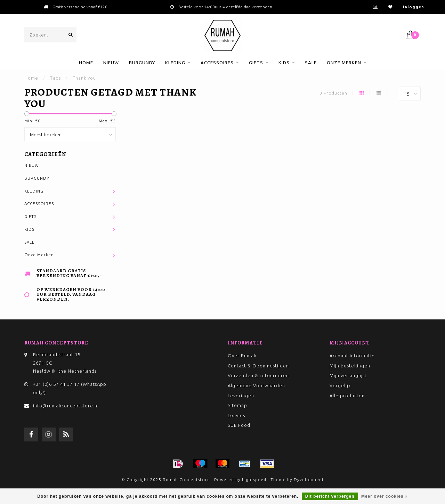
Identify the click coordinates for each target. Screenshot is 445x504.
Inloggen (414, 7)
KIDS (284, 63)
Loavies (236, 415)
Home (86, 63)
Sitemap (237, 405)
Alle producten (347, 396)
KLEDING (175, 63)
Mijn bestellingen (350, 366)
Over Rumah (242, 356)
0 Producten (333, 93)
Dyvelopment (309, 479)
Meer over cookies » (385, 496)
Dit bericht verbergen (330, 496)
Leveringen (241, 396)
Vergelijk (340, 385)
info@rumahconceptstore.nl (66, 406)
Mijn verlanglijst (348, 375)
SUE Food (239, 425)
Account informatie (352, 356)
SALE (311, 63)
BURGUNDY (142, 63)
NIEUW (111, 63)
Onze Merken (344, 63)
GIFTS (256, 63)
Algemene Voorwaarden (256, 385)
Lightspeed (254, 479)
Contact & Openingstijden (258, 366)
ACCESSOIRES (217, 63)
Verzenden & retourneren (258, 375)
